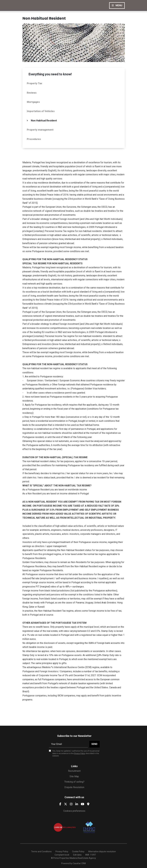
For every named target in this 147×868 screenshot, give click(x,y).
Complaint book (62, 855)
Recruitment (74, 771)
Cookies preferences (74, 811)
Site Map (74, 776)
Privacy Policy (80, 753)
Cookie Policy (78, 852)
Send (94, 744)
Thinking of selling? (74, 782)
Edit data (77, 855)
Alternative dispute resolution (102, 852)
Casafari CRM (79, 863)
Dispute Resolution (74, 787)
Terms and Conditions (41, 852)
